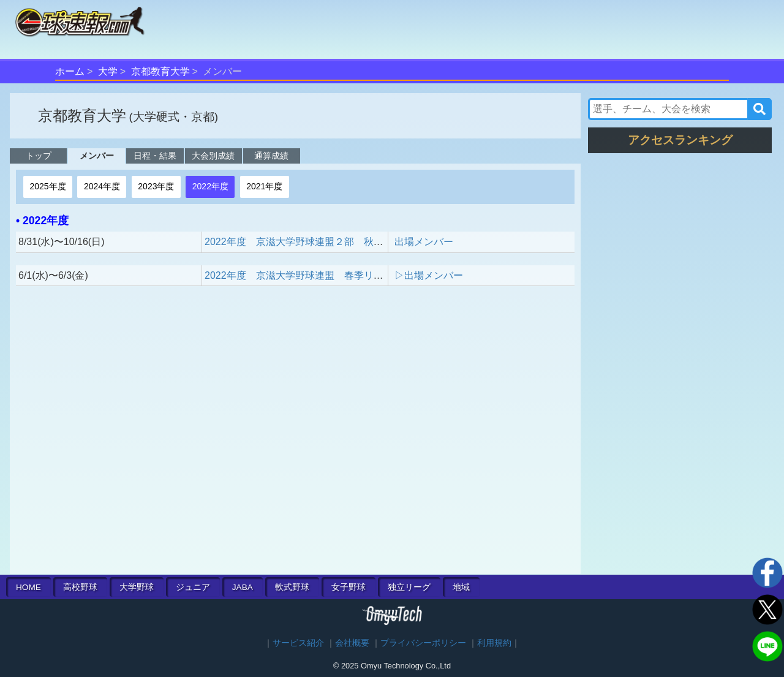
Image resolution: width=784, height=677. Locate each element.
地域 (461, 587)
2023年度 (156, 186)
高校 (80, 587)
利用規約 (494, 643)
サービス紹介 (298, 643)
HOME (28, 587)
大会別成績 (213, 156)
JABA (243, 587)
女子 (349, 587)
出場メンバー (424, 242)
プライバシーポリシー (423, 643)
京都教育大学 (160, 71)
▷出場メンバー (429, 275)
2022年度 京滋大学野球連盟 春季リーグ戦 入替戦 (323, 275)
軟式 (292, 587)
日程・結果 (155, 156)
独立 (409, 587)
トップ (39, 156)
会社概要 (352, 643)
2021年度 (264, 186)
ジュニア (193, 587)
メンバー (97, 156)
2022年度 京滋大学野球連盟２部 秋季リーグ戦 (314, 242)
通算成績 (271, 156)
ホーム (70, 71)
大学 (108, 71)
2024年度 (102, 186)
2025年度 (47, 186)
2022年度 (210, 186)
